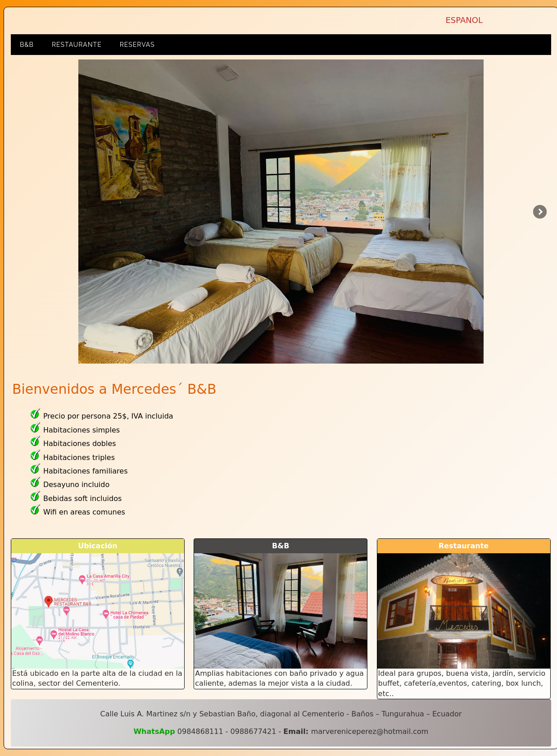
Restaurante (77, 45)
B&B (27, 45)
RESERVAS (137, 45)
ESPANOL (464, 20)
